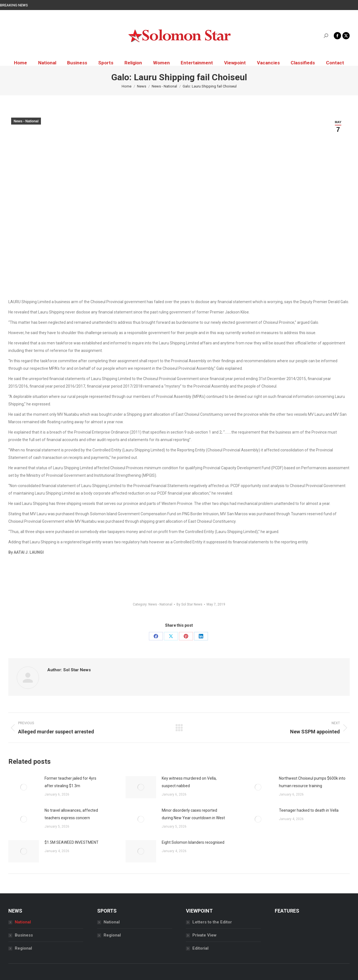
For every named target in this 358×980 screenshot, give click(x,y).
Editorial (200, 948)
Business (24, 935)
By (189, 604)
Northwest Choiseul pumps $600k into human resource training (312, 782)
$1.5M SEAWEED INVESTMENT (72, 842)
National (23, 922)
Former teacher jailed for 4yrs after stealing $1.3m (70, 782)
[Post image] (24, 787)
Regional (23, 948)
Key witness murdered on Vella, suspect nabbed (189, 782)
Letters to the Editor (212, 922)
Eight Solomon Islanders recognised (193, 842)
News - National (26, 121)
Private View (204, 935)
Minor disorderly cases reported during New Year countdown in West (193, 814)
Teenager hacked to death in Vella (309, 810)
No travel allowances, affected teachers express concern (71, 814)
